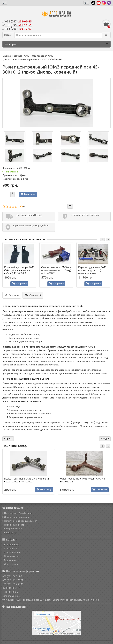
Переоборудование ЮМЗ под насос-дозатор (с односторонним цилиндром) (92, 270)
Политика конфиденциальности (20, 521)
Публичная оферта (13, 525)
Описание (12, 295)
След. (105, 438)
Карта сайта (9, 533)
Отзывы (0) (33, 295)
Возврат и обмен (12, 529)
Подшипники (10, 556)
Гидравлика (9, 560)
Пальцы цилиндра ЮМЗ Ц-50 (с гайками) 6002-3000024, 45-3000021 (27, 480)
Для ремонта (10, 564)
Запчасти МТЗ (11, 548)
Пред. (8, 438)
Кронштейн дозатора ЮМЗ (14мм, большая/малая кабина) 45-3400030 (19, 270)
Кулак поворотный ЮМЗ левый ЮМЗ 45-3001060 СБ (83, 480)
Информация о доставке (16, 517)
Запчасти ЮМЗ (11, 545)
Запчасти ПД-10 (11, 552)
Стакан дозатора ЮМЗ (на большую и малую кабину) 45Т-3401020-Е (56, 270)
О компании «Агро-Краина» (18, 513)
